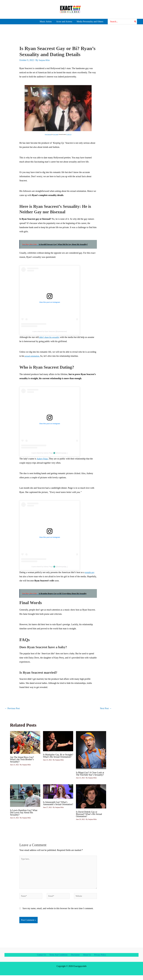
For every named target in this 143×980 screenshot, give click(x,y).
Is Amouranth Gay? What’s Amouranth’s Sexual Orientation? (58, 803)
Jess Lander (56, 134)
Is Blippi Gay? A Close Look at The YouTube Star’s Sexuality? (90, 774)
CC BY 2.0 (69, 134)
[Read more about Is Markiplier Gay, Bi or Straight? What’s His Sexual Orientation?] (58, 741)
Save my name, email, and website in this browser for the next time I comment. (58, 913)
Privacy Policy (100, 959)
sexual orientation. (33, 356)
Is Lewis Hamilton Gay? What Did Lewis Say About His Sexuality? (24, 812)
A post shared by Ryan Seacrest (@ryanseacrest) (50, 331)
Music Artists (46, 21)
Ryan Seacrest (48, 134)
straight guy (90, 572)
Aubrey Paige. (43, 459)
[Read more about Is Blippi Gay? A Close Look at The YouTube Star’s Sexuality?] (91, 750)
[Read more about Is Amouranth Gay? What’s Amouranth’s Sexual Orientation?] (58, 791)
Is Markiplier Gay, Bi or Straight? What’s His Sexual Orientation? (58, 756)
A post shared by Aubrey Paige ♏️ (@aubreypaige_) (50, 453)
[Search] (135, 22)
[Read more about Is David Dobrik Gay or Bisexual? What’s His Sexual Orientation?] (91, 796)
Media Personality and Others (90, 21)
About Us (87, 959)
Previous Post (12, 708)
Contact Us (41, 959)
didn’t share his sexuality (50, 337)
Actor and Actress (64, 21)
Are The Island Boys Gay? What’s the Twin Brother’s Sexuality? (22, 759)
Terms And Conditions (58, 959)
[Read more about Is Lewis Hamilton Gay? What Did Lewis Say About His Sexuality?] (25, 795)
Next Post (106, 708)
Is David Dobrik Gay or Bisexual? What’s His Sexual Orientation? (89, 814)
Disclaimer (76, 959)
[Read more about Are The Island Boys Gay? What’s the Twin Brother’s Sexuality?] (25, 742)
